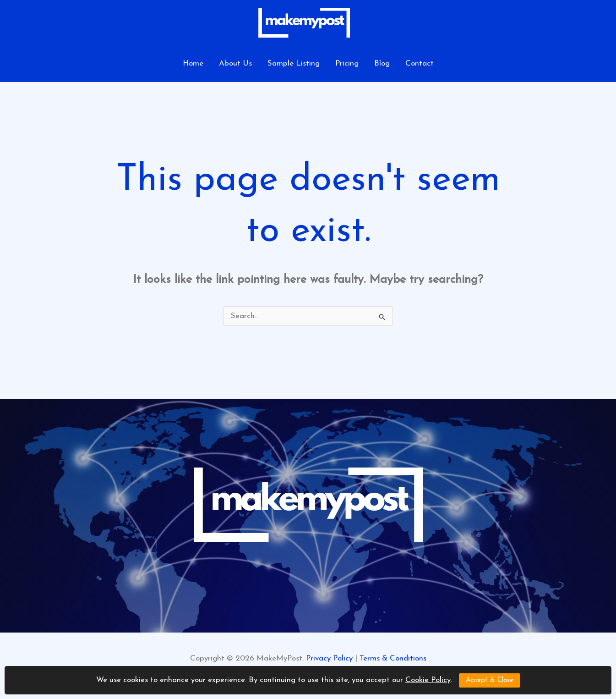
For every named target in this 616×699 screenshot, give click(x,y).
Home (193, 63)
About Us (235, 63)
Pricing (347, 63)
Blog (382, 63)
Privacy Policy (329, 658)
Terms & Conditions (393, 658)
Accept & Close (490, 680)
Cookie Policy (428, 680)
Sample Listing (294, 63)
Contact (420, 63)
